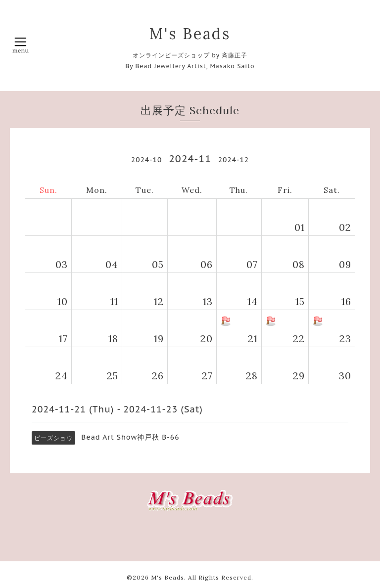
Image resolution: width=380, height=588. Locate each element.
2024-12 (234, 160)
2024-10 (146, 160)
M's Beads (190, 34)
